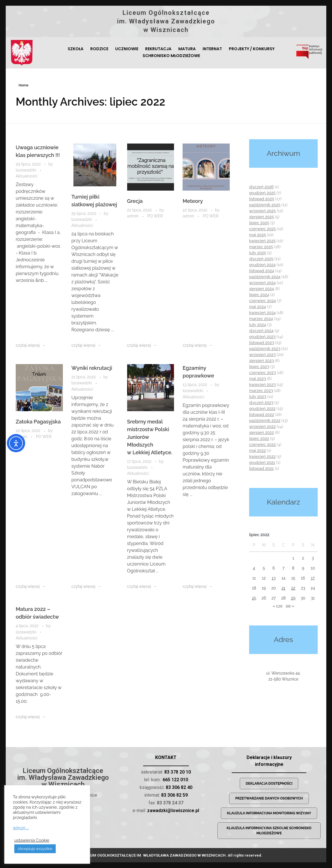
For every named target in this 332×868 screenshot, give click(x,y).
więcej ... (21, 828)
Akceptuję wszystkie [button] (35, 849)
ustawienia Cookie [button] (32, 840)
